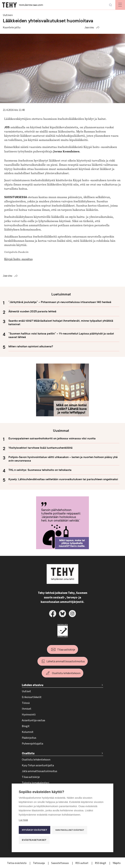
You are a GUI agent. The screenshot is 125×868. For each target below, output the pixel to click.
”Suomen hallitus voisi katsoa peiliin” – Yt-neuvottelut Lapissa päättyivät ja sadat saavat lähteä (61, 335)
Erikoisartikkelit (32, 697)
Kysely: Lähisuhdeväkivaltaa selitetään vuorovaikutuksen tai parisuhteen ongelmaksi (63, 479)
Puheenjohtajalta (32, 744)
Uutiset (26, 691)
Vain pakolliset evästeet (70, 830)
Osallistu (28, 753)
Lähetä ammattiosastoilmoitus (66, 661)
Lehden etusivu (33, 685)
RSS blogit (101, 863)
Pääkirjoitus (29, 738)
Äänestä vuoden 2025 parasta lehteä (32, 311)
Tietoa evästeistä (17, 863)
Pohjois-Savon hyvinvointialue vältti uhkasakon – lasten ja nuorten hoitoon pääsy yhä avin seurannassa (63, 459)
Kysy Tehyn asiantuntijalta (38, 765)
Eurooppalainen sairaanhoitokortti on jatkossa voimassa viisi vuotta (52, 438)
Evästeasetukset (34, 840)
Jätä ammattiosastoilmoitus (40, 771)
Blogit (26, 726)
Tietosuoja (39, 863)
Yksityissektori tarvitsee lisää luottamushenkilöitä (40, 448)
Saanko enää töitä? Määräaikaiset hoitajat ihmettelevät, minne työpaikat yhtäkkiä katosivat (61, 323)
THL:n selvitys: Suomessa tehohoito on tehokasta (40, 470)
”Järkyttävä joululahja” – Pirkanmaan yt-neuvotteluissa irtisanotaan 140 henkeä (60, 302)
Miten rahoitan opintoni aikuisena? (31, 346)
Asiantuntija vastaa (33, 720)
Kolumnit (28, 732)
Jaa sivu (89, 27)
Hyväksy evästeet (35, 830)
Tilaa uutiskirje (66, 650)
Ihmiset (27, 709)
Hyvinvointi (29, 715)
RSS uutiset (82, 863)
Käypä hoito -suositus (18, 259)
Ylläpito (117, 863)
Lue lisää (23, 820)
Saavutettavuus (60, 863)
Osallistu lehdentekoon (66, 673)
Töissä (26, 703)
